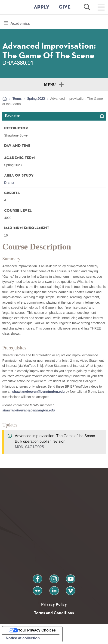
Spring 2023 (36, 99)
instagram (54, 577)
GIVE (65, 7)
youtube (71, 577)
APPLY (42, 7)
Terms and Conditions (54, 613)
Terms (17, 99)
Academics (20, 25)
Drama (9, 183)
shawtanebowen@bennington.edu (39, 392)
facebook (37, 577)
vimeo (71, 589)
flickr (37, 589)
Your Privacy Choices (37, 630)
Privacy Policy (54, 604)
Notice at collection (23, 638)
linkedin (54, 589)
